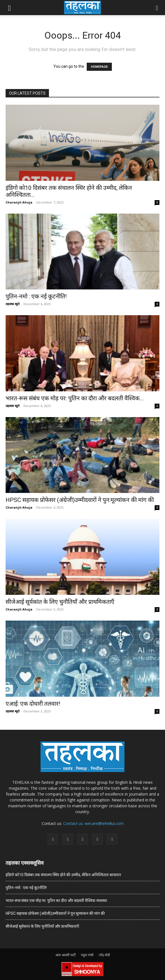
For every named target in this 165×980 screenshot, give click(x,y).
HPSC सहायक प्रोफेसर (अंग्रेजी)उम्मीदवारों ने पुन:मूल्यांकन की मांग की (80, 500)
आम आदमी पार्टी (65, 955)
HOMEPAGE (99, 67)
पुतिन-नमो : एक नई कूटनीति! (36, 296)
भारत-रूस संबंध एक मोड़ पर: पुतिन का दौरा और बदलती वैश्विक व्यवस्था (56, 901)
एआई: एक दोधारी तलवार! (33, 704)
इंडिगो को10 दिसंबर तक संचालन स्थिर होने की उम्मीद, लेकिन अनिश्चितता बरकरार (63, 875)
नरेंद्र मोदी (104, 955)
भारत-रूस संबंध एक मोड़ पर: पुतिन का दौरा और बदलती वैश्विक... (75, 398)
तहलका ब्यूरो (13, 304)
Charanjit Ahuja (19, 202)
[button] (10, 8)
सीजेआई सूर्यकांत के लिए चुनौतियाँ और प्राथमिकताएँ (60, 602)
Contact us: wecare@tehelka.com (93, 823)
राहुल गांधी (87, 955)
